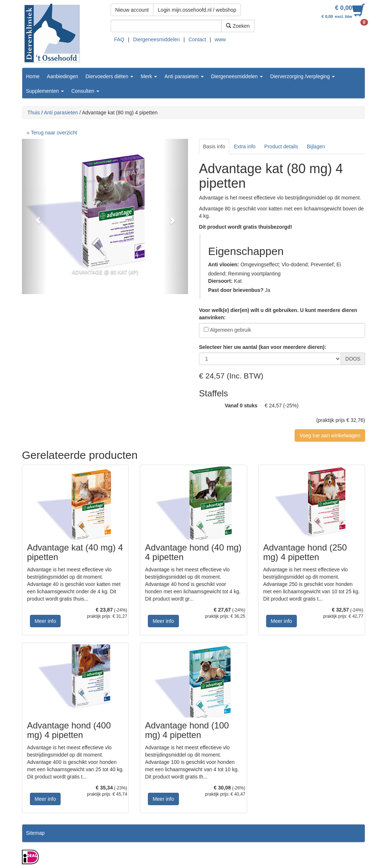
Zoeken (238, 26)
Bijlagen (316, 146)
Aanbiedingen (62, 76)
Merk (149, 76)
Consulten (85, 91)
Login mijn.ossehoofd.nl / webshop (197, 10)
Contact (197, 39)
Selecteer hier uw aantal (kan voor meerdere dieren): (263, 347)
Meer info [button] (45, 621)
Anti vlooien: (224, 264)
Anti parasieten (184, 76)
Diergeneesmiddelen (156, 39)
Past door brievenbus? (236, 290)
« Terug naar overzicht (52, 133)
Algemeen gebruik (231, 330)
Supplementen (45, 91)
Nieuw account (132, 10)
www (220, 39)
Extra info (245, 146)
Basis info (214, 146)
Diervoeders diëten (109, 76)
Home (33, 76)
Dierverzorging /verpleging (302, 76)
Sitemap (35, 833)
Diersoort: (220, 281)
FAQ (119, 39)
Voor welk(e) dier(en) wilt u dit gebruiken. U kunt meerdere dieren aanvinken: (278, 314)
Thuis (34, 113)
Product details (281, 146)
